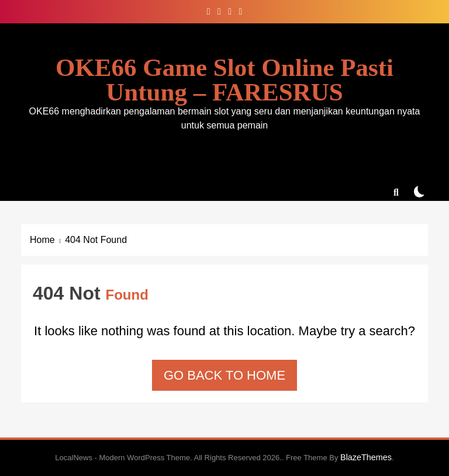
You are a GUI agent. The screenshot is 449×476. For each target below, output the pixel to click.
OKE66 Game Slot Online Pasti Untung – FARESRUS (224, 80)
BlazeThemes (366, 457)
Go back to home (224, 375)
